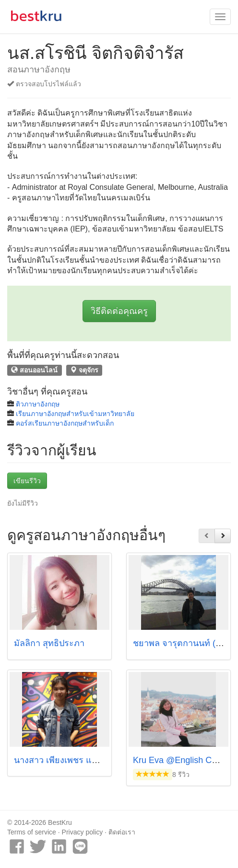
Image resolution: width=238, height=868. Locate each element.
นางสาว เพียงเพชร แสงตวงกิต (71, 760)
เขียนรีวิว (27, 481)
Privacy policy (83, 832)
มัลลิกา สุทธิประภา (49, 643)
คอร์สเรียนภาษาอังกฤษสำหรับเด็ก (65, 423)
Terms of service (32, 832)
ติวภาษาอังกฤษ (38, 404)
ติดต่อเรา (122, 832)
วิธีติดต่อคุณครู (119, 311)
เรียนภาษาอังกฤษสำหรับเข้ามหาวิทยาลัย (75, 414)
